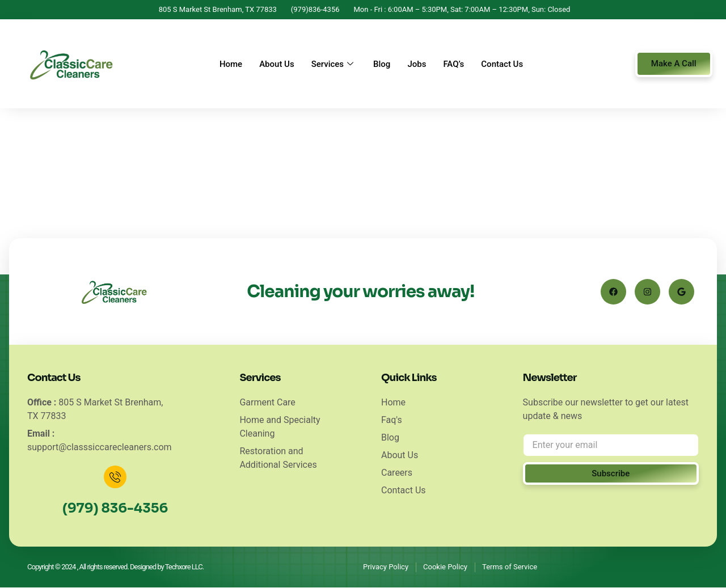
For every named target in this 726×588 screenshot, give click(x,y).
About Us (277, 64)
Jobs (417, 64)
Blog (382, 64)
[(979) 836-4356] (115, 477)
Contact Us (502, 64)
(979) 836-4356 (115, 508)
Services (334, 64)
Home (231, 64)
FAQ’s (453, 64)
